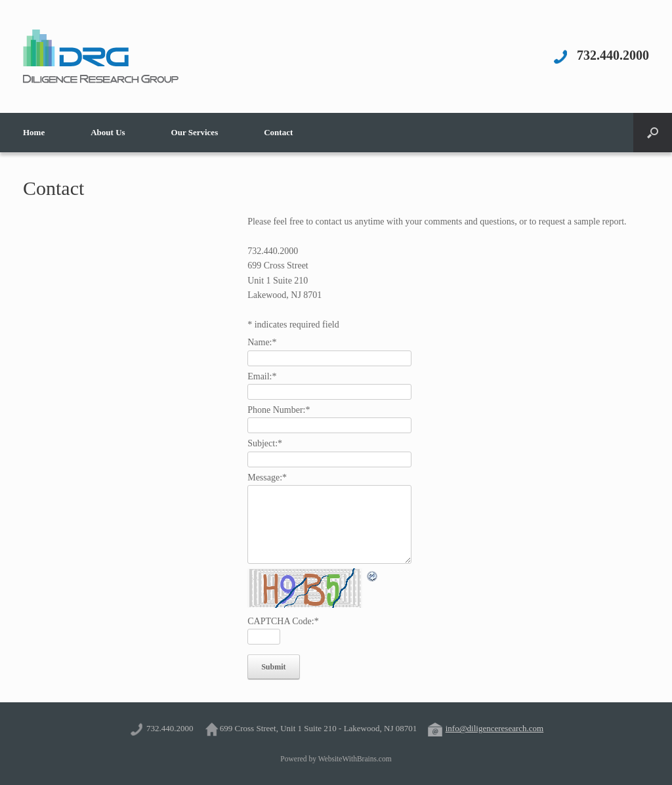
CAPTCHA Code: (283, 621)
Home (34, 132)
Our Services (195, 132)
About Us (108, 132)
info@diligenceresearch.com (495, 728)
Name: (262, 342)
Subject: (265, 443)
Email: (262, 376)
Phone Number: (279, 410)
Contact (278, 132)
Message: (267, 477)
